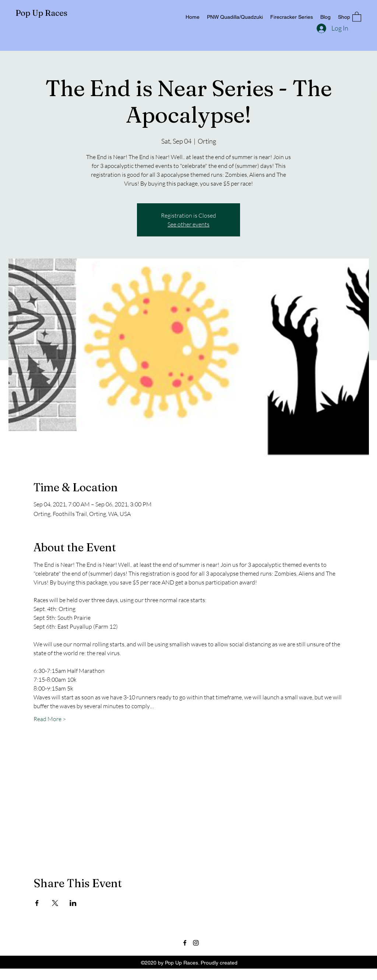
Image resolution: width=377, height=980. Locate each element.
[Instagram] (196, 943)
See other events (188, 224)
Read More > (50, 719)
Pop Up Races (41, 13)
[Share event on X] (55, 903)
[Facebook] (185, 943)
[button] (357, 16)
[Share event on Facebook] (37, 903)
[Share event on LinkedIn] (73, 903)
